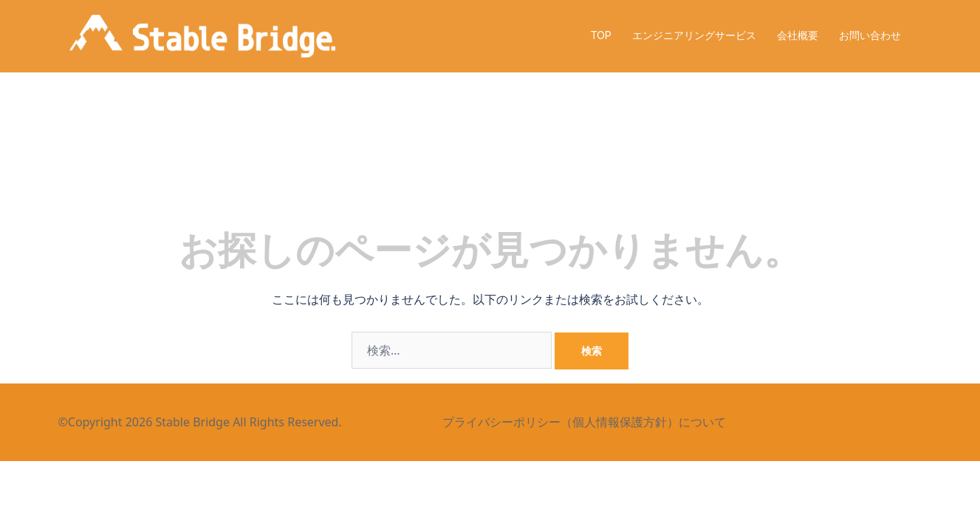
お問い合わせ (870, 35)
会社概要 (798, 35)
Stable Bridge (192, 422)
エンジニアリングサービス (694, 35)
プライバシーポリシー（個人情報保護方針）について (583, 422)
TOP (601, 35)
